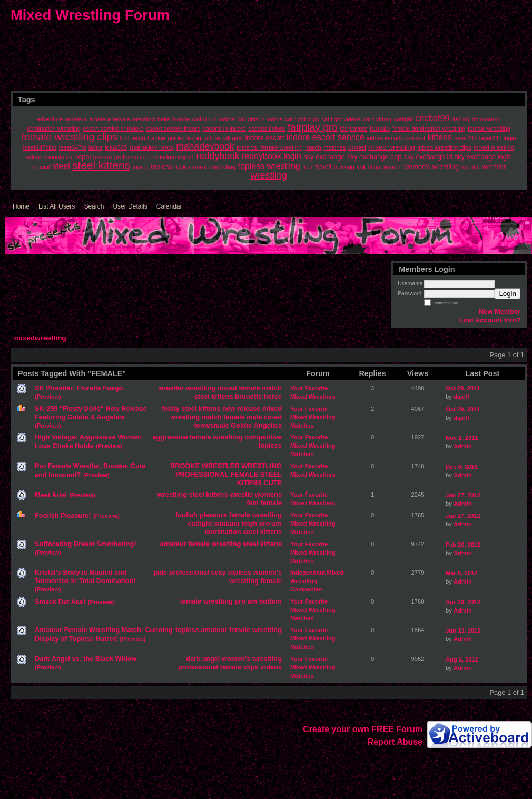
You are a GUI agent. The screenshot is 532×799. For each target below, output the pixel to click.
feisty (170, 408)
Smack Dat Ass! (60, 602)
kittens (222, 396)
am (253, 601)
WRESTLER (221, 466)
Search (94, 206)
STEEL (271, 474)
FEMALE (245, 474)
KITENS (249, 483)
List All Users (57, 206)
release (249, 408)
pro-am (270, 523)
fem (253, 503)
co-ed (273, 417)
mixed (227, 388)
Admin (463, 446)
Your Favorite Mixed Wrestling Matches (313, 417)
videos (271, 667)
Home (21, 206)
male (254, 417)
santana (226, 523)
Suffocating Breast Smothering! (86, 544)
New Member (500, 312)
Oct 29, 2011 (463, 388)
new (229, 408)
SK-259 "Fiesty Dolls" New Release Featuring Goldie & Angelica (91, 413)
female (249, 388)
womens (268, 494)
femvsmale (212, 425)
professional (189, 572)
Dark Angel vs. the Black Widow (86, 659)
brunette (248, 396)
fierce (273, 396)
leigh (249, 523)
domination (223, 532)
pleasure (214, 515)
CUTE (273, 483)
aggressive (170, 437)
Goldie (241, 425)
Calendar (169, 206)
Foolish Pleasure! (63, 515)
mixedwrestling (40, 338)
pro (240, 601)
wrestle (241, 494)
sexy (218, 572)
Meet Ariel (51, 495)
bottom (270, 601)
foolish (186, 515)
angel (211, 659)
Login (508, 294)
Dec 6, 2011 (462, 467)
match (272, 388)
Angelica (268, 425)
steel (202, 396)
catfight (200, 523)
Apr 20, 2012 (463, 602)
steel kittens (201, 408)
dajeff (461, 397)
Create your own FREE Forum (363, 729)
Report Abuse (395, 742)
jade (161, 572)
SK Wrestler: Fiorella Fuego (79, 388)
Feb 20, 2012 (463, 545)
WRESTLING (262, 466)
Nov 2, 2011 (462, 438)
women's (268, 572)
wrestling (201, 388)
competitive (263, 437)
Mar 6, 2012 (461, 573)
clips (251, 667)
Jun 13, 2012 (463, 630)
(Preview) (48, 397)
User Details (130, 206)
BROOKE (185, 466)
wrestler (171, 388)
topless (270, 445)
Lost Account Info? (490, 320)
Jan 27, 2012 (463, 495)
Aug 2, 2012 (462, 659)
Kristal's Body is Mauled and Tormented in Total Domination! (85, 576)
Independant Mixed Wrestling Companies (317, 581)
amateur (173, 544)
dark (193, 659)
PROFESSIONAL (202, 474)
